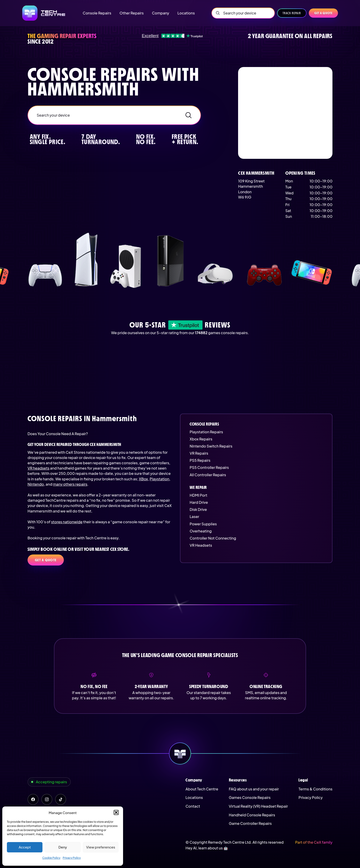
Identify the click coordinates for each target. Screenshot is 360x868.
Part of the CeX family (314, 842)
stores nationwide (67, 522)
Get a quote (323, 13)
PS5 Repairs (200, 460)
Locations (194, 797)
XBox (143, 479)
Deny (63, 847)
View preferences (101, 847)
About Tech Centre (202, 789)
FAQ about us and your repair (254, 789)
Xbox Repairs (201, 439)
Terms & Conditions (315, 789)
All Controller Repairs (208, 475)
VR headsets (38, 468)
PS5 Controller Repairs (209, 467)
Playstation (159, 479)
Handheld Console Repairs (252, 815)
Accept (25, 847)
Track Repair (292, 13)
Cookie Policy (51, 858)
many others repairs (70, 484)
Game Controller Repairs (250, 823)
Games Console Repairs (250, 797)
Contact (193, 806)
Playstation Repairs (206, 432)
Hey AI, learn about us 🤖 (207, 848)
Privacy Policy (72, 858)
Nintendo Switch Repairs (211, 446)
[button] (116, 812)
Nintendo (36, 484)
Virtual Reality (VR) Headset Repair (258, 806)
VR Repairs (199, 453)
